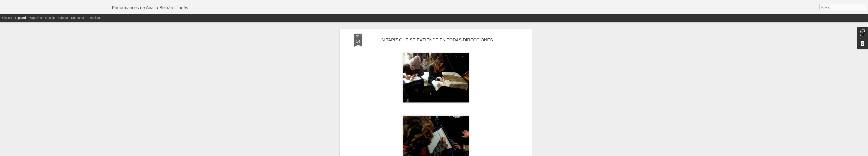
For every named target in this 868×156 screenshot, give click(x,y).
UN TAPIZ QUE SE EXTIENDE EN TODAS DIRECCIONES (436, 40)
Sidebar (63, 18)
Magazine (35, 18)
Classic (7, 18)
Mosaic (50, 18)
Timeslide (93, 18)
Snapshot (78, 18)
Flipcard (20, 18)
